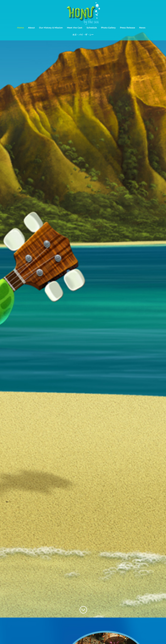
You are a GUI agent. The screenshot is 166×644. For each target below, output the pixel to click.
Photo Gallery (108, 28)
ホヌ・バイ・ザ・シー (83, 35)
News (142, 28)
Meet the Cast (75, 28)
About (31, 28)
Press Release (127, 28)
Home (21, 28)
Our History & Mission (51, 28)
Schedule (92, 28)
